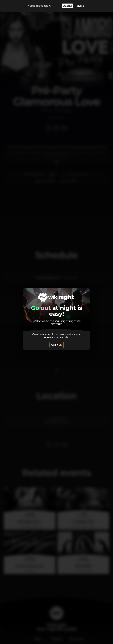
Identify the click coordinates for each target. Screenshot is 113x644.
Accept (67, 6)
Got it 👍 (57, 345)
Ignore (80, 6)
